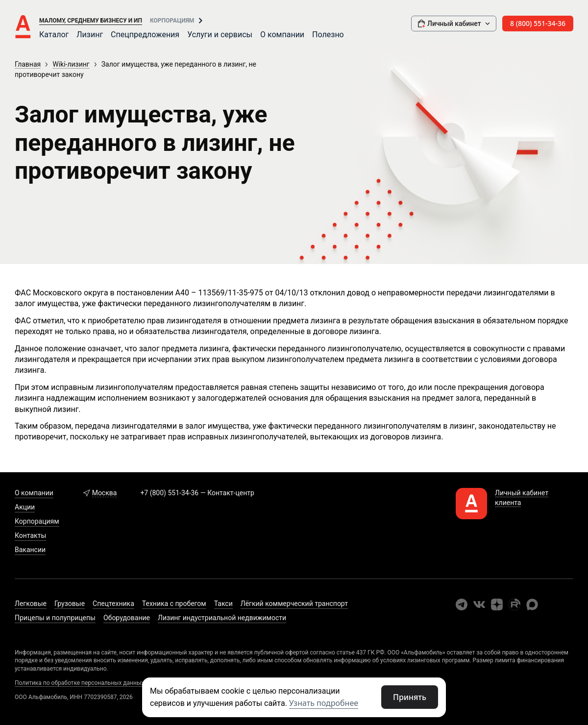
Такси (223, 604)
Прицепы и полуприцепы (55, 618)
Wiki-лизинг (71, 64)
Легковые (31, 604)
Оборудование (127, 618)
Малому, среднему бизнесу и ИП (91, 21)
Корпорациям (172, 21)
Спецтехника (113, 604)
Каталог (54, 35)
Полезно (328, 35)
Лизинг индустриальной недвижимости (222, 618)
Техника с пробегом (174, 604)
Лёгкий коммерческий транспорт (294, 604)
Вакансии (30, 550)
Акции (25, 507)
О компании (282, 35)
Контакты (30, 535)
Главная (28, 64)
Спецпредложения (145, 35)
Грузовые (70, 604)
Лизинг (90, 35)
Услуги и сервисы (220, 35)
